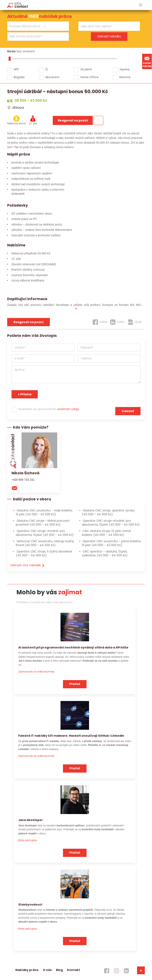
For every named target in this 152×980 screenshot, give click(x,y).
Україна (124, 69)
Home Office (89, 77)
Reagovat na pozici (73, 120)
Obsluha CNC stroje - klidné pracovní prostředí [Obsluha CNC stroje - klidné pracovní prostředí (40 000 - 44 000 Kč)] (43, 523)
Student (86, 69)
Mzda (11, 51)
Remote (125, 77)
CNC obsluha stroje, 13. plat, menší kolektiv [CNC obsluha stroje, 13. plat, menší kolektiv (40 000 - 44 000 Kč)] (106, 533)
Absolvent (52, 77)
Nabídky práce (27, 970)
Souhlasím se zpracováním (49, 409)
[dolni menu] (141, 970)
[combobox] (38, 26)
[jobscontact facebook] (107, 971)
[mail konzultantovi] (16, 488)
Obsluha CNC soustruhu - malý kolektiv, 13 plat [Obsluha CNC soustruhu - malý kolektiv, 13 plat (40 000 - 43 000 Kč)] (44, 512)
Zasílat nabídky (147, 61)
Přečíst (75, 684)
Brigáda (19, 77)
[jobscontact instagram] (117, 971)
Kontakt (74, 970)
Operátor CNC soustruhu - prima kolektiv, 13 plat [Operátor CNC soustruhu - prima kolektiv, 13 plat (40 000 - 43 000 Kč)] (112, 543)
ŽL (47, 69)
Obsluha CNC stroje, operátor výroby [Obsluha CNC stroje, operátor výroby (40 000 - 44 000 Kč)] (108, 512)
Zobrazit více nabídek (27, 565)
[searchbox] (36, 26)
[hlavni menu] (141, 5)
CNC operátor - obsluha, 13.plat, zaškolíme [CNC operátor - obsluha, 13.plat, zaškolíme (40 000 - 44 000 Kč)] (105, 553)
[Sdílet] (100, 322)
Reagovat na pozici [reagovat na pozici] (29, 322)
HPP (16, 69)
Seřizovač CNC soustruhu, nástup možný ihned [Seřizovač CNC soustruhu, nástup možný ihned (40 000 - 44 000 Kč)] (45, 543)
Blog (59, 970)
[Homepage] (18, 5)
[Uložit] (135, 322)
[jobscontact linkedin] (126, 971)
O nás (47, 970)
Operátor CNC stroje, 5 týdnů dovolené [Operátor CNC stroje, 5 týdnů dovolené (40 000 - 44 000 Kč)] (44, 553)
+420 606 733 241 (23, 480)
